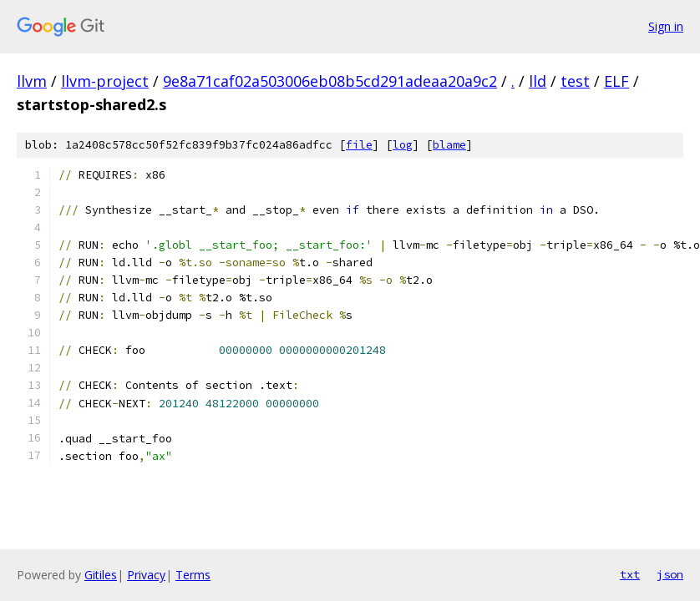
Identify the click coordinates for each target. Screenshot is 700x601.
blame (449, 145)
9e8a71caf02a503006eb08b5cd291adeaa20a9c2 (330, 81)
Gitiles (101, 575)
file (359, 145)
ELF (616, 81)
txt (630, 574)
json (670, 574)
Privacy (146, 575)
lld (538, 81)
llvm (32, 81)
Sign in (666, 26)
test (575, 81)
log (403, 145)
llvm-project (105, 81)
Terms (193, 575)
